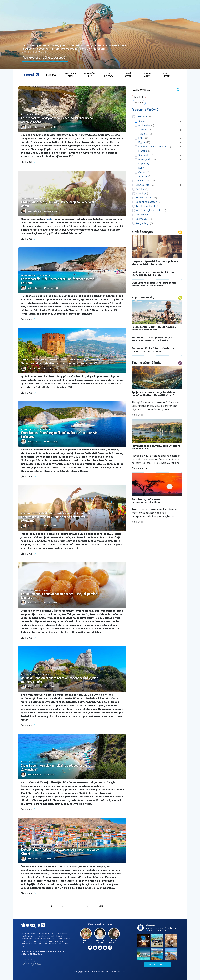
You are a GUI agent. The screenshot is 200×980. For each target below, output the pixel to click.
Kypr (141, 168)
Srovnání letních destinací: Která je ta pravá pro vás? (60, 364)
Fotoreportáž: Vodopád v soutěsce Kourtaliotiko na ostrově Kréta (58, 120)
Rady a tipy (26, 199)
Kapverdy (144, 164)
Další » (102, 906)
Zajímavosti (142, 219)
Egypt (85, 360)
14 (87, 906)
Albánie (25, 360)
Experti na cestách (146, 202)
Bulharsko (52, 360)
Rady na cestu (144, 181)
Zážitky (38, 114)
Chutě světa (43, 591)
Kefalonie (47, 429)
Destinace (34, 360)
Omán (142, 172)
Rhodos (46, 675)
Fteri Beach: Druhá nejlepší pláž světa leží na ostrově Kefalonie (59, 435)
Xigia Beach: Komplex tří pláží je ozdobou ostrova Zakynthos (56, 768)
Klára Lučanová (35, 211)
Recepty (25, 591)
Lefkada (25, 276)
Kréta (31, 114)
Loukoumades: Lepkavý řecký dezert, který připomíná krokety (60, 596)
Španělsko (94, 360)
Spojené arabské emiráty (68, 514)
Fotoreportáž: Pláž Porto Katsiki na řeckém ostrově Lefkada (58, 281)
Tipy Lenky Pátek (146, 206)
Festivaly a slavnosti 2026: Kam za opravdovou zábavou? (55, 519)
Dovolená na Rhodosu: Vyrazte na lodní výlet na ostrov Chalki (61, 852)
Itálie (79, 360)
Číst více (28, 162)
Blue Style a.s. (120, 972)
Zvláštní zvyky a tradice (149, 211)
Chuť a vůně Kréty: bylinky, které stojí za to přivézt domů (58, 204)
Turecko (71, 360)
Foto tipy (141, 193)
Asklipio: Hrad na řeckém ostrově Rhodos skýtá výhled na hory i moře (60, 680)
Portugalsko (145, 159)
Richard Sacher (35, 127)
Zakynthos (33, 762)
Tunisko (62, 360)
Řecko (24, 114)
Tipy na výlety (49, 114)
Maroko (143, 151)
